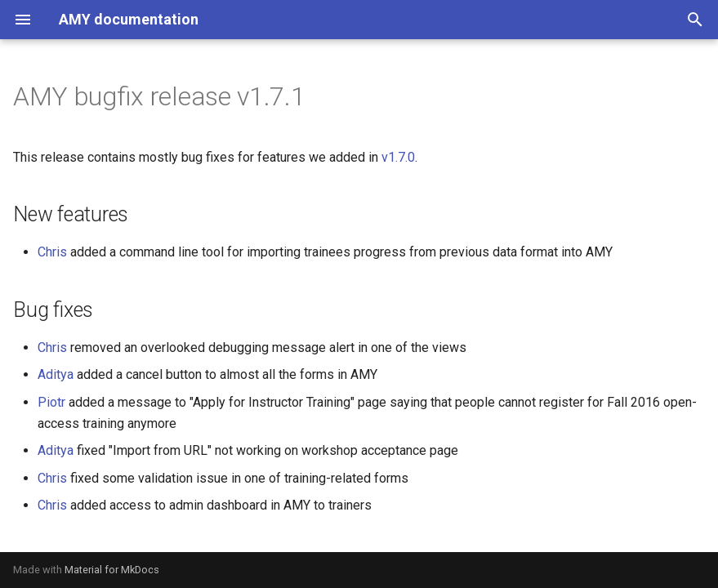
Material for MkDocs (112, 570)
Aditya (56, 374)
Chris (52, 252)
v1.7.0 (398, 157)
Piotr (51, 402)
